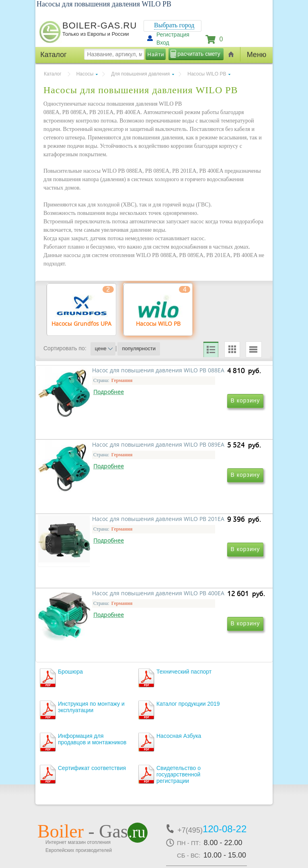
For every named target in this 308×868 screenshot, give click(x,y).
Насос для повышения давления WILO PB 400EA (201, 568)
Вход (163, 43)
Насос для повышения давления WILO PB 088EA (92, 452)
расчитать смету (199, 54)
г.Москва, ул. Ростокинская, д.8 (81, 801)
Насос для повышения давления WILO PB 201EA (92, 568)
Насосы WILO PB (207, 74)
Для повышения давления (140, 74)
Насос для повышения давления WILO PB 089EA (201, 452)
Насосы (85, 74)
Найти (156, 54)
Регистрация (173, 35)
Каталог (53, 74)
